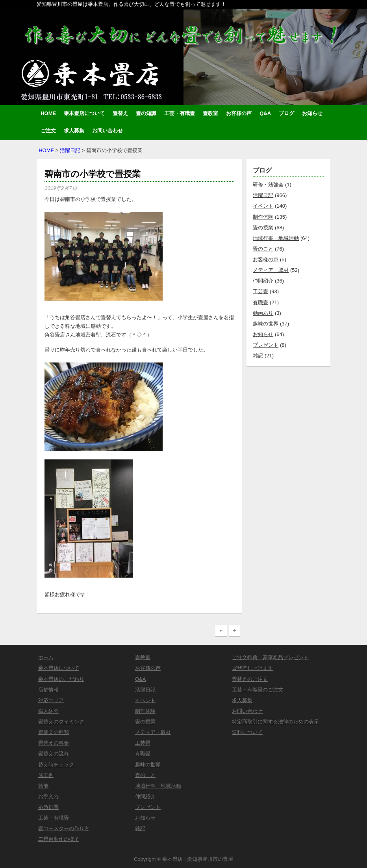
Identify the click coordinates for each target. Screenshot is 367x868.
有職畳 (260, 302)
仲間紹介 (263, 281)
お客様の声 (239, 113)
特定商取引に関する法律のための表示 (275, 722)
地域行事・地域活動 (276, 238)
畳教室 (210, 113)
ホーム (46, 657)
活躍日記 (70, 150)
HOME (48, 113)
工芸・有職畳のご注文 (258, 690)
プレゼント (266, 345)
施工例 (46, 775)
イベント (263, 206)
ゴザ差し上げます (252, 668)
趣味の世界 (266, 324)
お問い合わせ (108, 131)
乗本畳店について (84, 113)
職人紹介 (48, 711)
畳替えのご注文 (250, 679)
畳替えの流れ (54, 754)
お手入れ (48, 796)
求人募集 (74, 131)
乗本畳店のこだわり (61, 679)
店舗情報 (48, 690)
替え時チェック (56, 765)
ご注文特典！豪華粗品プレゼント (270, 657)
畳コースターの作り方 (64, 828)
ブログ (286, 113)
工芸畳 (260, 291)
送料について (247, 732)
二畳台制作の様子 (59, 839)
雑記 (258, 356)
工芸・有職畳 (180, 113)
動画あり (263, 313)
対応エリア (51, 700)
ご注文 (48, 131)
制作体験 (263, 217)
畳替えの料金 (54, 743)
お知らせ (312, 113)
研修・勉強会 (268, 185)
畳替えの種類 (54, 732)
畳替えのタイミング (61, 722)
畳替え (120, 113)
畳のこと (263, 249)
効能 (43, 786)
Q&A (265, 113)
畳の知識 (146, 113)
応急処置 (48, 807)
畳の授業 (263, 228)
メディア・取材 (271, 270)
